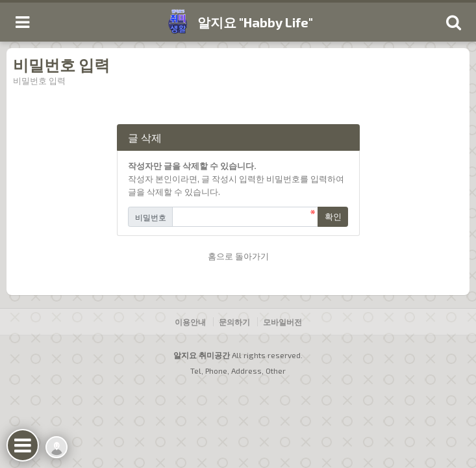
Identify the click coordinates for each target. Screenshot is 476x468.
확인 (333, 216)
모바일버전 (282, 322)
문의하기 (234, 322)
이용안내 (190, 322)
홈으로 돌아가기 (238, 256)
